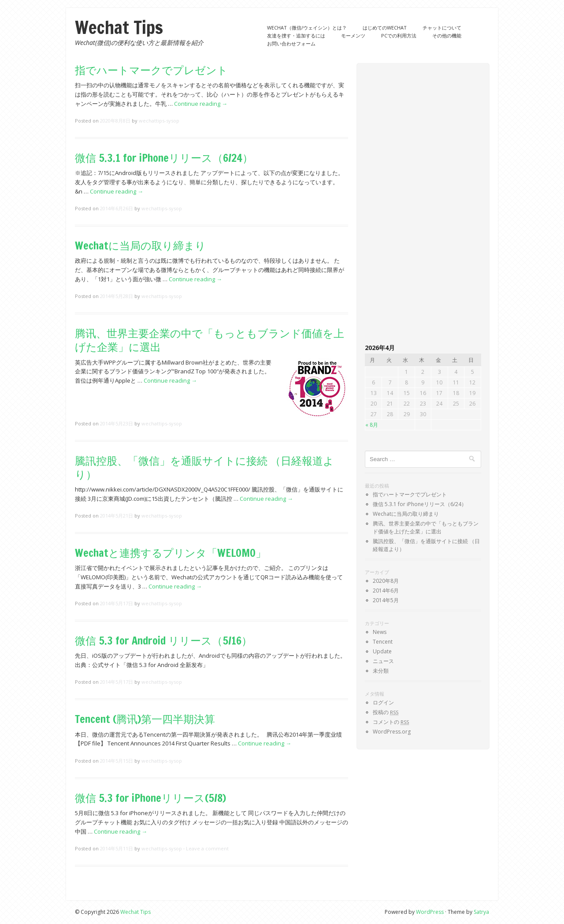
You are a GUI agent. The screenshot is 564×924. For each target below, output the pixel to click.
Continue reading (201, 104)
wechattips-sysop (159, 121)
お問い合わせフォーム (291, 43)
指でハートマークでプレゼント (151, 70)
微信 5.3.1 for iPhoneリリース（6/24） (164, 158)
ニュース (383, 661)
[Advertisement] (423, 204)
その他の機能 (447, 35)
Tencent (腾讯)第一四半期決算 (145, 719)
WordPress (430, 912)
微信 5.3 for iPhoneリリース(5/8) (150, 798)
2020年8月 (386, 581)
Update (382, 651)
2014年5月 (386, 600)
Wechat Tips (119, 27)
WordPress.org (392, 732)
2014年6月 (386, 591)
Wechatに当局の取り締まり (140, 246)
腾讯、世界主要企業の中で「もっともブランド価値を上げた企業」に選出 (210, 340)
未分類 (381, 671)
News (380, 632)
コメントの (391, 722)
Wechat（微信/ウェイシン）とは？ (307, 28)
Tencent (383, 642)
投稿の (386, 712)
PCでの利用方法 (399, 35)
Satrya (481, 912)
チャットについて (442, 28)
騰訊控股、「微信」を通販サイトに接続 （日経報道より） (204, 468)
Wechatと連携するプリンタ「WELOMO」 (171, 553)
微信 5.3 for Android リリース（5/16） (163, 641)
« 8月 (372, 425)
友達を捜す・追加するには (296, 35)
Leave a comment (207, 848)
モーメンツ (353, 35)
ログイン (383, 702)
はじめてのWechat (385, 28)
